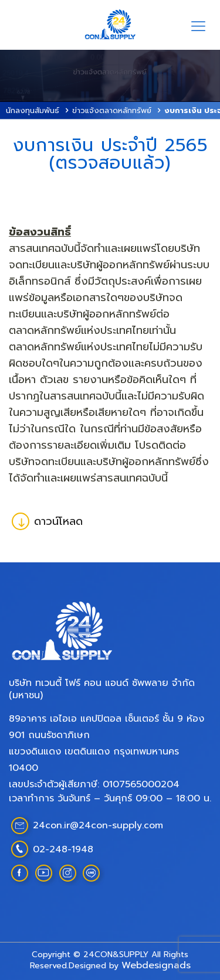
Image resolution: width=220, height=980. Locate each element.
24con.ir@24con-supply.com (98, 825)
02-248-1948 (63, 849)
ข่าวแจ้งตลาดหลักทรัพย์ (112, 110)
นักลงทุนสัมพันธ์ (33, 110)
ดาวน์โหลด (47, 521)
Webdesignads (156, 965)
